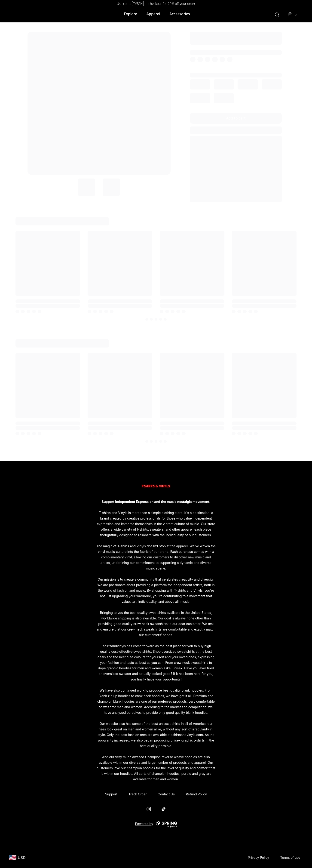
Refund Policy (196, 794)
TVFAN (138, 4)
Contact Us (166, 794)
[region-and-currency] (17, 857)
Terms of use (290, 857)
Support (111, 794)
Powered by (156, 824)
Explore (130, 14)
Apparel (153, 14)
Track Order (138, 794)
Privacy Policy (258, 857)
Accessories (180, 14)
